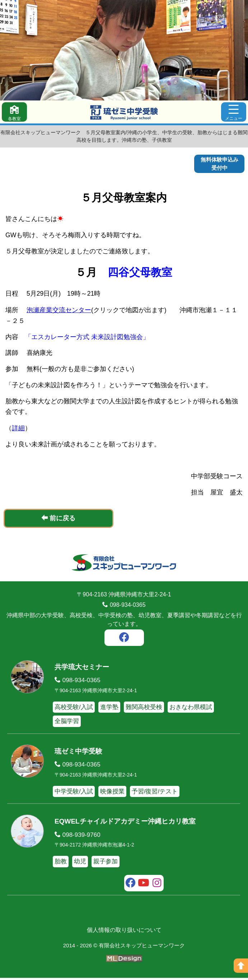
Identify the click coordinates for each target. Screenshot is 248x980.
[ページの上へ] (241, 966)
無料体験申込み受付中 (219, 164)
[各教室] (14, 112)
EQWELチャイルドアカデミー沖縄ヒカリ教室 (125, 823)
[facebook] (124, 641)
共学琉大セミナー (82, 669)
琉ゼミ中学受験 (78, 753)
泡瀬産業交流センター (59, 312)
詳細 (18, 430)
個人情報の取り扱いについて (124, 932)
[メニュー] (234, 112)
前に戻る (58, 520)
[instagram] (157, 886)
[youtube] (144, 886)
